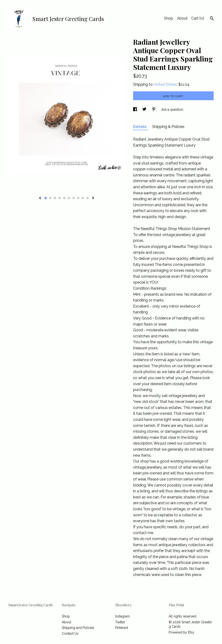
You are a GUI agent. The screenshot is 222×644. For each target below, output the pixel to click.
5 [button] (64, 198)
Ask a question (172, 110)
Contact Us (70, 634)
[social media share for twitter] (145, 110)
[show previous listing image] (40, 198)
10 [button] (87, 198)
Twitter (120, 622)
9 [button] (83, 198)
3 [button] (55, 198)
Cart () (198, 18)
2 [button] (50, 198)
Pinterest (122, 628)
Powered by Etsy (182, 632)
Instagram (123, 616)
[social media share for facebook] (135, 110)
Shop (169, 18)
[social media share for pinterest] (154, 110)
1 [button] (46, 198)
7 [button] (74, 198)
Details (140, 127)
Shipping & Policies (168, 127)
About (182, 18)
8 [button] (78, 198)
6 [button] (69, 198)
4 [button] (60, 198)
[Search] (212, 19)
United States (165, 84)
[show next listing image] (93, 198)
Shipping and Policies (78, 628)
